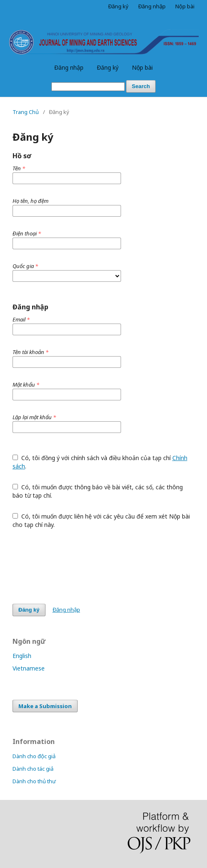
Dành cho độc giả (34, 756)
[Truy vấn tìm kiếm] (88, 87)
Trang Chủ (26, 112)
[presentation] (76, 566)
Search (141, 86)
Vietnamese (29, 668)
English (22, 656)
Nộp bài (142, 67)
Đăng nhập (69, 67)
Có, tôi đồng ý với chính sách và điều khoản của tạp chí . (100, 462)
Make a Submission (45, 706)
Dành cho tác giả (33, 769)
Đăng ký (108, 67)
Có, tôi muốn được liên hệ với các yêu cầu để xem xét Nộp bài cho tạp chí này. (101, 520)
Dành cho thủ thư (34, 781)
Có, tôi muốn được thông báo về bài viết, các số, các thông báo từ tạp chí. (98, 491)
